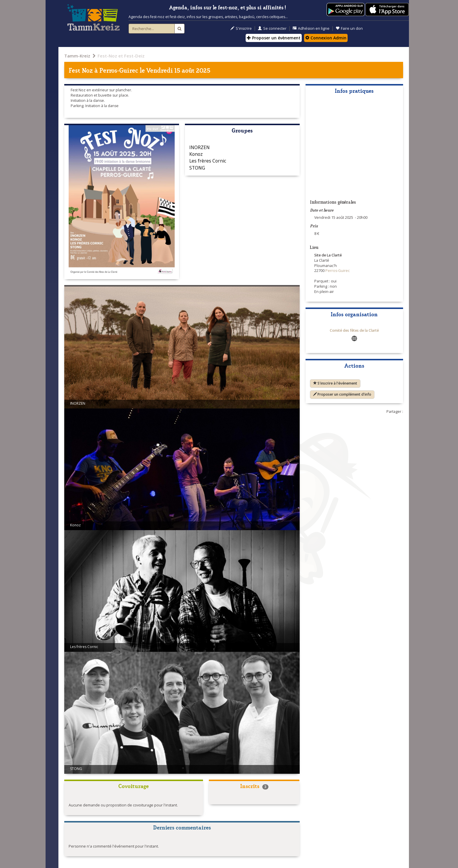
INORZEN (199, 147)
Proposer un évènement (274, 38)
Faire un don (349, 28)
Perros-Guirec (119, 70)
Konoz (196, 154)
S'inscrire (241, 28)
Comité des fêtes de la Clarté (354, 330)
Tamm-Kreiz (77, 56)
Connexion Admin (326, 38)
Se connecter (272, 28)
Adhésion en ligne (311, 28)
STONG (197, 168)
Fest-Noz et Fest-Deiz (121, 56)
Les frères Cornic (208, 161)
